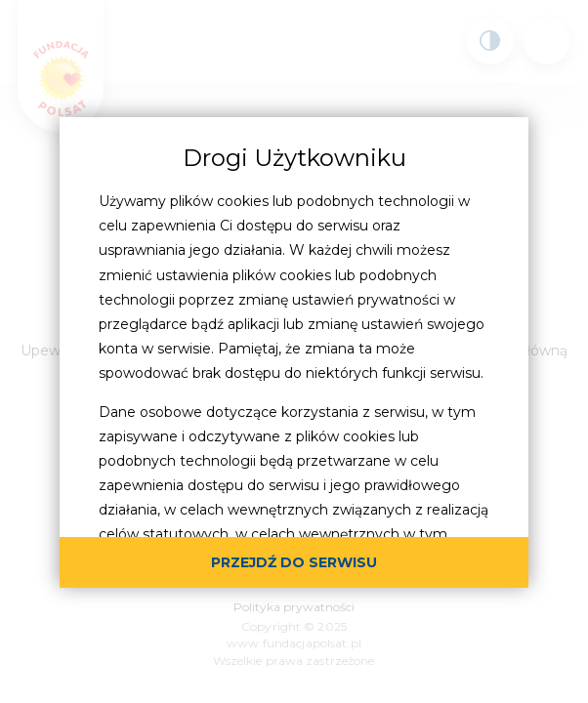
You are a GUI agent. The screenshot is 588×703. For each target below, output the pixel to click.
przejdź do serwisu (294, 562)
